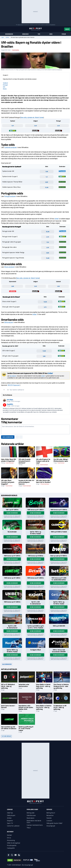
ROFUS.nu (32, 25)
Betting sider (31, 813)
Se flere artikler (6, 736)
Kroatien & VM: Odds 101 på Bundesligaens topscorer (26, 482)
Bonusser (25, 34)
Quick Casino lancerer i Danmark (8, 706)
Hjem (3, 37)
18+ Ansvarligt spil (27, 865)
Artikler (7, 37)
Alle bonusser (7, 664)
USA (4, 87)
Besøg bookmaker (12, 513)
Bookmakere (9, 34)
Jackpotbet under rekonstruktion (24, 685)
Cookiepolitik (11, 848)
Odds (51, 34)
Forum (64, 34)
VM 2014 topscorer (14, 385)
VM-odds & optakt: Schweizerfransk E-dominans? (25, 461)
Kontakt (9, 835)
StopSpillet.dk (53, 25)
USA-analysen (9, 322)
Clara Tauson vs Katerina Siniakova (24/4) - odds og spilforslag (61, 686)
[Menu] (2, 29)
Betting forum (51, 813)
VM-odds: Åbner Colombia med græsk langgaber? (8, 482)
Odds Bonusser (31, 815)
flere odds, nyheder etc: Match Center (32, 118)
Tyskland (5, 83)
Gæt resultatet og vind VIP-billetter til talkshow (9, 728)
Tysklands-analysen (10, 147)
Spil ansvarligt (20, 25)
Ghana (5, 89)
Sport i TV (10, 823)
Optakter (15, 390)
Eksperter (10, 821)
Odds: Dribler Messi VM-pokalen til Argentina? (9, 460)
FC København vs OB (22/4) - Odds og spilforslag (60, 707)
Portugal (5, 85)
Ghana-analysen (9, 267)
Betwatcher (50, 815)
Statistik (49, 818)
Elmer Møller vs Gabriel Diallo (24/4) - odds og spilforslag (43, 686)
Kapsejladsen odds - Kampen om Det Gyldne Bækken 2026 (26, 707)
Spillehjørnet (21, 390)
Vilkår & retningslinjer (14, 843)
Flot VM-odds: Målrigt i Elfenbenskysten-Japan (61, 460)
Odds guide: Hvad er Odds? (54, 823)
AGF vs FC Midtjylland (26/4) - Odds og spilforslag (8, 686)
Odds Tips (10, 813)
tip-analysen (13, 376)
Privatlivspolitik (12, 845)
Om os (9, 838)
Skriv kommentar (8, 437)
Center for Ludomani (13, 826)
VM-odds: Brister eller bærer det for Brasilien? (43, 481)
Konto (67, 29)
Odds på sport (11, 815)
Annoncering (11, 840)
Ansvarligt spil (51, 826)
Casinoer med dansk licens (35, 825)
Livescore (49, 821)
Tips (39, 34)
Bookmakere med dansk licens (34, 821)
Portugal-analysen (10, 196)
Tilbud (29, 828)
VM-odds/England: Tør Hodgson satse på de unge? (43, 461)
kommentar (15, 50)
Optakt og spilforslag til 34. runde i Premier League (26, 728)
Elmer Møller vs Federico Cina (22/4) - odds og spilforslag (44, 707)
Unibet (57, 219)
